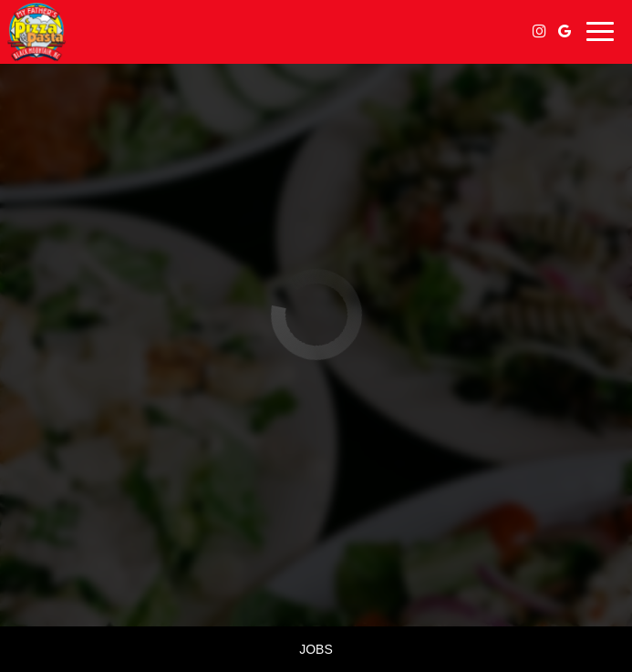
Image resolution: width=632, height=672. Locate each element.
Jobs (316, 649)
